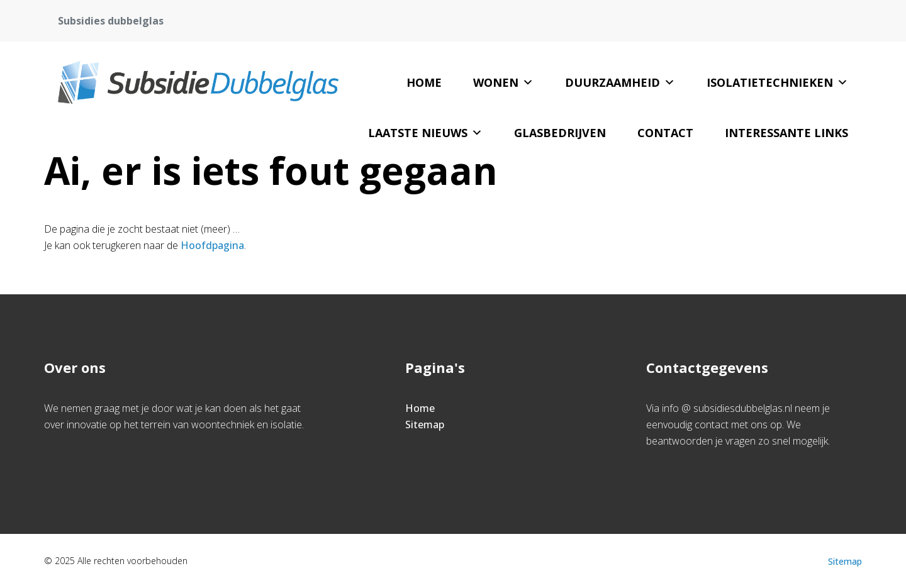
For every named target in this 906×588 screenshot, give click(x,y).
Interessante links (786, 133)
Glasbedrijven (560, 133)
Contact (665, 133)
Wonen (503, 82)
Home (424, 82)
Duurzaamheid (620, 82)
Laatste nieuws (425, 133)
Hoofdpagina (212, 245)
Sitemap (425, 424)
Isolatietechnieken (777, 82)
